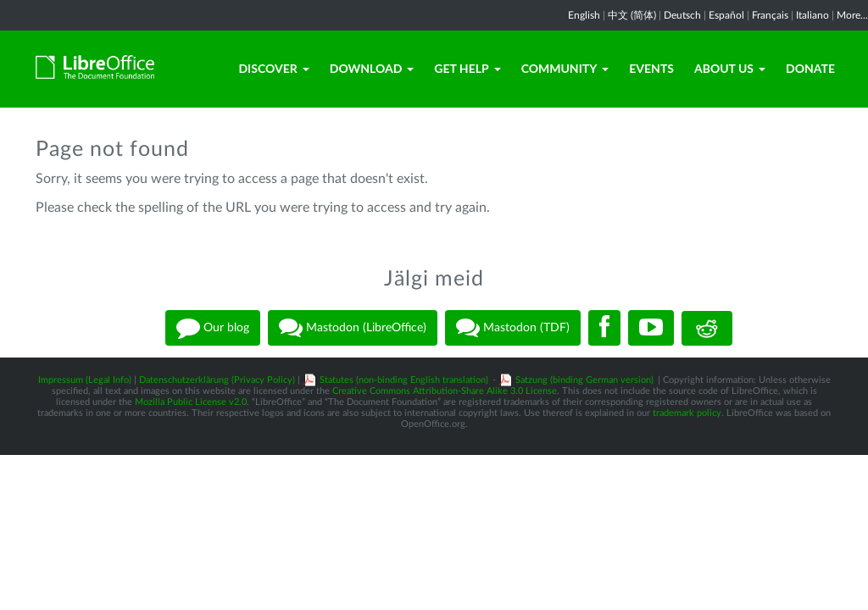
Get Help (467, 68)
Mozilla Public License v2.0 (191, 402)
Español (726, 15)
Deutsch (682, 15)
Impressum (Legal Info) (85, 380)
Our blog (213, 328)
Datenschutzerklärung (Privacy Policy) (217, 380)
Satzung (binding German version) (584, 380)
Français (770, 15)
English (584, 15)
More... (852, 15)
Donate (810, 68)
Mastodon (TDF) (513, 328)
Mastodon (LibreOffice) (353, 328)
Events (651, 68)
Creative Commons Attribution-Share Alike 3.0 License (445, 391)
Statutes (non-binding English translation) (404, 380)
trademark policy (687, 413)
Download (372, 68)
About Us (730, 68)
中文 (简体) (632, 15)
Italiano (812, 15)
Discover (273, 68)
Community (565, 68)
